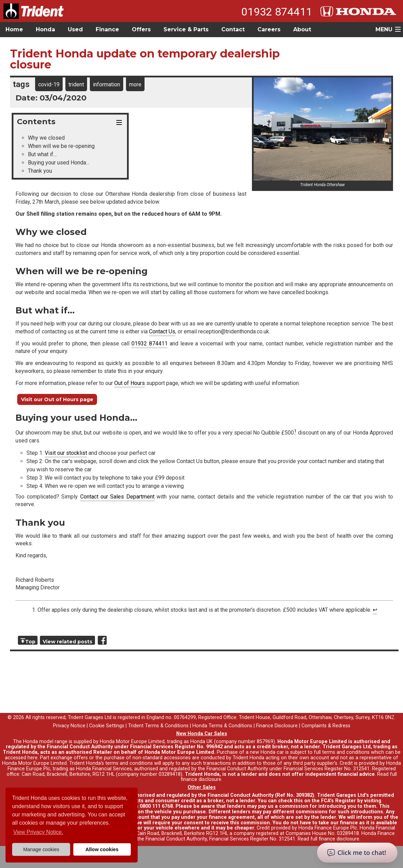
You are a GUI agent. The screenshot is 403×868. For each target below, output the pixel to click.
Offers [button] (141, 29)
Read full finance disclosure (328, 839)
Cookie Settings (107, 726)
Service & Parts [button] (186, 29)
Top (30, 642)
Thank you (40, 171)
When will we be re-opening (61, 146)
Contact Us (162, 331)
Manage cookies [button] (41, 849)
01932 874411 (277, 12)
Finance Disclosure (277, 726)
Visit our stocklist (66, 453)
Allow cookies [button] (102, 849)
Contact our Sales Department (117, 497)
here (33, 758)
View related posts (67, 642)
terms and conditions (129, 763)
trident (76, 84)
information (107, 84)
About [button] (302, 29)
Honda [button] (45, 29)
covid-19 (49, 84)
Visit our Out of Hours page (57, 399)
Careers (269, 29)
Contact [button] (233, 29)
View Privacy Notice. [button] (38, 832)
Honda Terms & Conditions (222, 726)
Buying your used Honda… (59, 163)
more (135, 84)
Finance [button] (107, 29)
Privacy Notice (69, 726)
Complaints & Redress (326, 726)
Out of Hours (130, 383)
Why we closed (46, 138)
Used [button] (75, 29)
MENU (384, 29)
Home (14, 29)
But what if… (42, 154)
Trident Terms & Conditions (158, 726)
